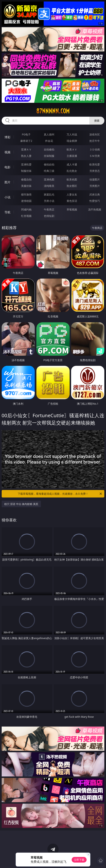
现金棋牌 (72, 141)
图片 (7, 182)
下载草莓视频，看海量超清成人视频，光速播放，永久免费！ (60, 494)
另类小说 (49, 201)
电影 (7, 167)
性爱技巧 (95, 201)
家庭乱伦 (49, 194)
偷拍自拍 (49, 164)
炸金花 (49, 141)
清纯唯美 (49, 186)
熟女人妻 (26, 156)
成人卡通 (72, 164)
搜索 (97, 121)
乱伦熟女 (72, 171)
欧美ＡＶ (72, 149)
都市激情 (26, 194)
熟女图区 (72, 186)
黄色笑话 (72, 201)
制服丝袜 (26, 171)
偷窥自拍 (26, 179)
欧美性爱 (95, 164)
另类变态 (95, 171)
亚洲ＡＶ (26, 149)
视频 (7, 152)
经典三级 (49, 171)
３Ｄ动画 (95, 149)
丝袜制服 (49, 156)
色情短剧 (49, 216)
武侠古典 (95, 194)
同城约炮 (26, 209)
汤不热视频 (95, 209)
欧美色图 (72, 179)
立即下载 (79, 860)
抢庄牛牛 (95, 141)
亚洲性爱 (26, 164)
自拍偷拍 (49, 149)
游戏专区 (95, 134)
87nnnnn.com (53, 111)
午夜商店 (49, 209)
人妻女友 (72, 194)
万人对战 (72, 134)
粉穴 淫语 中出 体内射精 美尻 (21, 504)
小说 (7, 197)
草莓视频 (72, 209)
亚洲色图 (49, 179)
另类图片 (95, 186)
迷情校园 (26, 201)
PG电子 (26, 134)
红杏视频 (26, 216)
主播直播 (72, 156)
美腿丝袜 (26, 186)
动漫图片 (95, 179)
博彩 (7, 137)
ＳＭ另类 (95, 156)
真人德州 (49, 134)
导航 (7, 212)
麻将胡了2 (26, 141)
